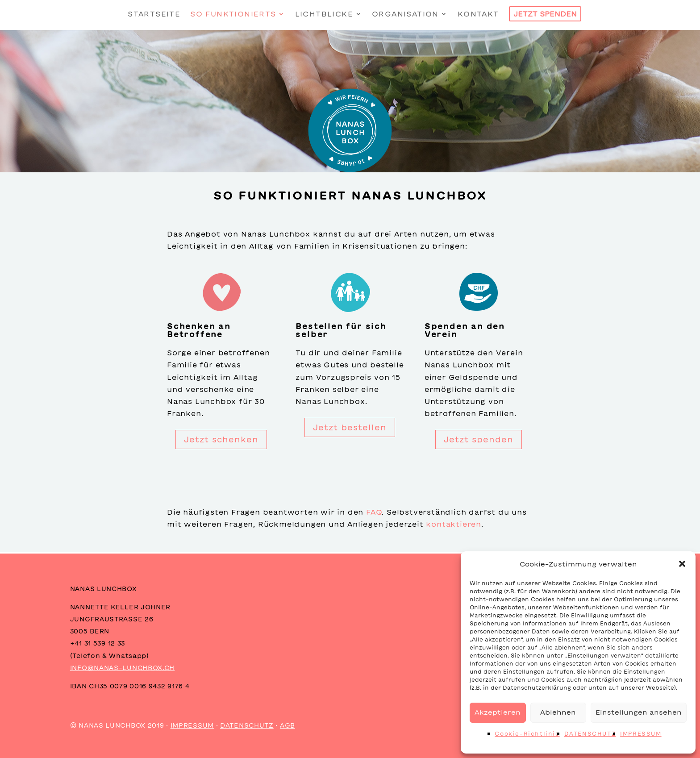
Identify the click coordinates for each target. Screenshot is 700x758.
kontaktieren (454, 524)
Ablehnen (558, 712)
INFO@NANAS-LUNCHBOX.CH (122, 668)
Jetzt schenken (221, 439)
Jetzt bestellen (350, 427)
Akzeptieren (498, 712)
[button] (682, 564)
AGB (287, 725)
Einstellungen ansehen (639, 712)
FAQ (374, 512)
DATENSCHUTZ (590, 733)
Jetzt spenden (479, 439)
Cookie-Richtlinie (527, 733)
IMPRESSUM (641, 733)
